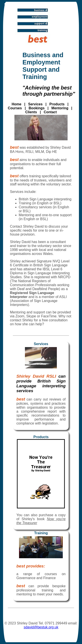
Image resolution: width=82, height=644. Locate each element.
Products (57, 104)
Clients (31, 112)
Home (16, 104)
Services (35, 104)
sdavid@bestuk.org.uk (41, 627)
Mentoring (60, 108)
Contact (50, 112)
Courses (15, 108)
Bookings (37, 108)
